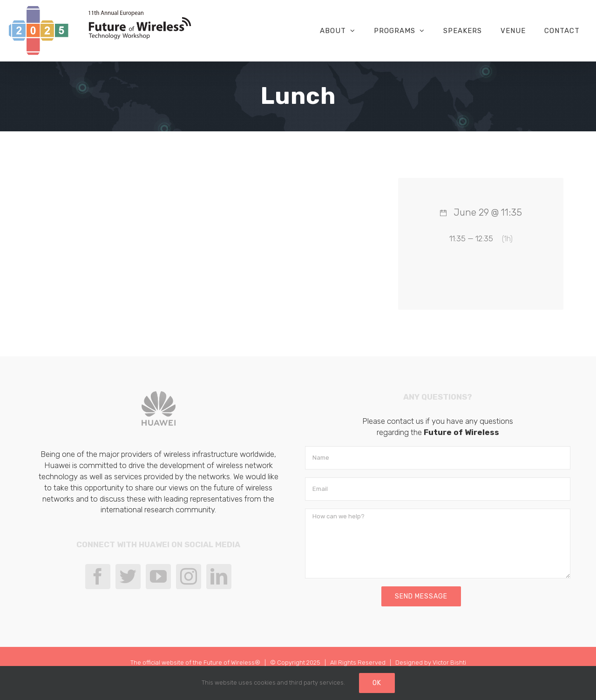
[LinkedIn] (219, 577)
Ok (377, 683)
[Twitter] (128, 577)
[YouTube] (158, 577)
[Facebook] (98, 577)
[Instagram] (189, 577)
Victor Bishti (449, 663)
